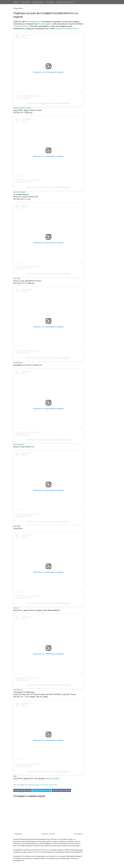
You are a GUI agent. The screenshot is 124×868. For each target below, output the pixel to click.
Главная (16, 2)
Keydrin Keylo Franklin (22, 108)
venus (51, 785)
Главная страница (48, 834)
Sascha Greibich (20, 192)
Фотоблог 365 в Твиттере (42, 790)
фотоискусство (30, 785)
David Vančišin (19, 444)
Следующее (18, 834)
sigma (37, 785)
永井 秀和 (17, 526)
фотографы (21, 785)
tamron (46, 785)
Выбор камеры (38, 2)
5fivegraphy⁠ (18, 363)
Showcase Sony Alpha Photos (66, 29)
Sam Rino (17, 279)
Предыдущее (78, 834)
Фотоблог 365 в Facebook (61, 790)
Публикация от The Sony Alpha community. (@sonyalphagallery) (48, 103)
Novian (16, 608)
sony (42, 785)
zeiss (56, 785)
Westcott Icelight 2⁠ (53, 779)
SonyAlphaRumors (34, 22)
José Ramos (18, 690)
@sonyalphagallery (45, 24)
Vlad (15, 776)
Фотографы (50, 2)
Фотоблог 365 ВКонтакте (23, 790)
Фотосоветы (26, 2)
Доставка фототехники (65, 2)
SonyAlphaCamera (21, 26)
